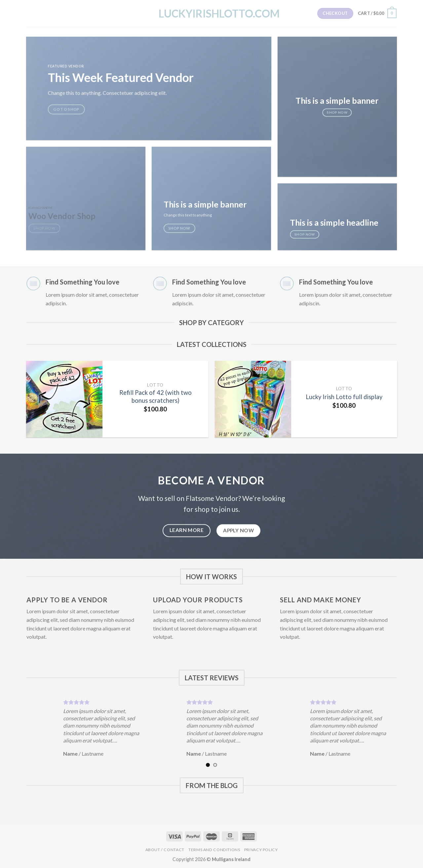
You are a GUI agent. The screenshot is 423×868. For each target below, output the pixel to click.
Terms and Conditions (214, 850)
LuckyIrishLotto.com (211, 14)
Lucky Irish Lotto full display (344, 397)
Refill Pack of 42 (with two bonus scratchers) (155, 396)
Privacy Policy (261, 850)
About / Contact (165, 850)
